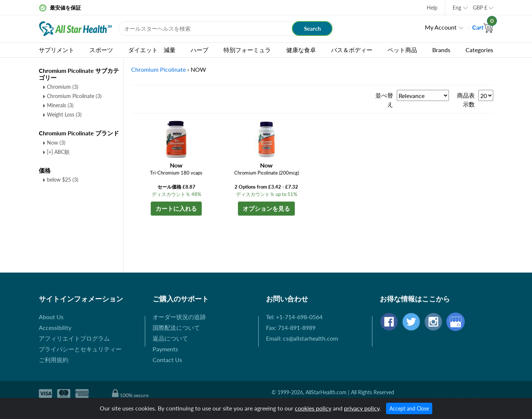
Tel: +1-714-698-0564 (294, 317)
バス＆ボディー (352, 50)
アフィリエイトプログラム (74, 338)
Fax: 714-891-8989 (291, 327)
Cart (483, 27)
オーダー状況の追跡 (179, 317)
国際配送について (176, 327)
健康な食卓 (301, 50)
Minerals (60, 105)
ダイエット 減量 (152, 50)
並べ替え (384, 100)
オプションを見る (266, 208)
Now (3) (56, 143)
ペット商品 (402, 50)
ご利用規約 (54, 360)
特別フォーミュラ (247, 50)
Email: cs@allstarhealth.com (302, 338)
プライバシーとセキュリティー (80, 349)
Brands (441, 50)
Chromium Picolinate (74, 96)
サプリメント (57, 50)
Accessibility (55, 327)
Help (432, 8)
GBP (480, 8)
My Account (441, 27)
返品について (170, 338)
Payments (165, 349)
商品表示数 (466, 100)
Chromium (63, 87)
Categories (479, 50)
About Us (51, 317)
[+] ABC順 (58, 152)
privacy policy (362, 408)
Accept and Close (409, 408)
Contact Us (167, 360)
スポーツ (101, 50)
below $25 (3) (63, 180)
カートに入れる (176, 208)
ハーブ (199, 50)
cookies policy (313, 408)
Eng (457, 8)
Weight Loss (64, 114)
